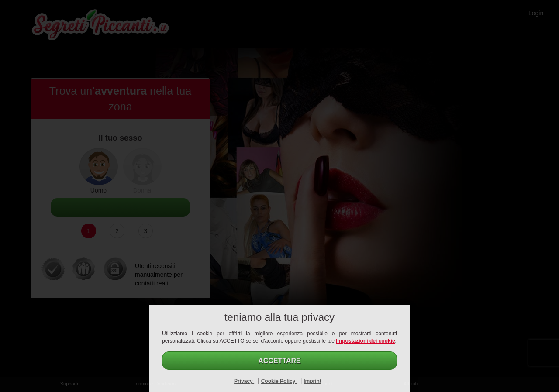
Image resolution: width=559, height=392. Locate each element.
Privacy (244, 381)
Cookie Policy (279, 381)
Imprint (312, 381)
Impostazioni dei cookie (365, 341)
